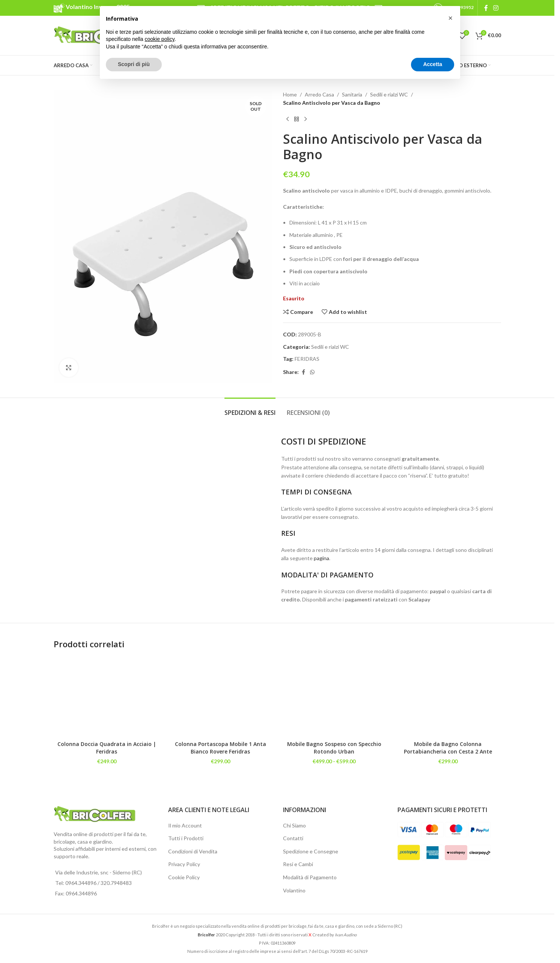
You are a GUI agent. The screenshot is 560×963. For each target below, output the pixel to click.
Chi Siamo (294, 825)
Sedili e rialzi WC (389, 94)
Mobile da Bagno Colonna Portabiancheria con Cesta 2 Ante (448, 748)
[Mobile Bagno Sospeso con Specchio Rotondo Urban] (334, 697)
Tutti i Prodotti (186, 838)
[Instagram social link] (496, 8)
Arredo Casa (319, 94)
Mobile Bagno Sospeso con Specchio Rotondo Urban (334, 748)
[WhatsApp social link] (312, 372)
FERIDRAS (307, 359)
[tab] (250, 409)
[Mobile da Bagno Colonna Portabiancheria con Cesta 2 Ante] (448, 697)
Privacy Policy (184, 864)
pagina (321, 558)
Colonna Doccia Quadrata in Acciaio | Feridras (107, 748)
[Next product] (306, 119)
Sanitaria (352, 94)
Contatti (293, 838)
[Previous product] (288, 119)
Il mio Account (185, 825)
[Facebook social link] (486, 8)
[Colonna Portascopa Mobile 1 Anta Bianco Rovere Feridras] (221, 697)
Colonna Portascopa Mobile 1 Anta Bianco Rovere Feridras (221, 748)
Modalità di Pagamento (310, 877)
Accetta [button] (433, 64)
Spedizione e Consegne (311, 851)
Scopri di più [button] (134, 64)
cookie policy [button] (160, 39)
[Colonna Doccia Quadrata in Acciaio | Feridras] (107, 697)
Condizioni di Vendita (193, 851)
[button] (450, 18)
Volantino (294, 890)
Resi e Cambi (298, 864)
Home (290, 94)
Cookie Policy (184, 877)
